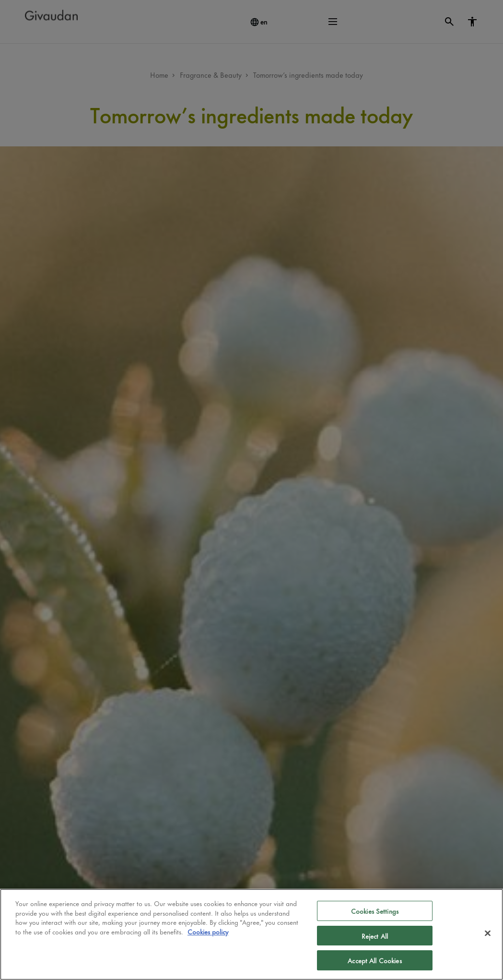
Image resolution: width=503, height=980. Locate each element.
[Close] (488, 933)
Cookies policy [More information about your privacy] (208, 931)
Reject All (375, 936)
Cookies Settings (375, 911)
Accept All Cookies (374, 960)
